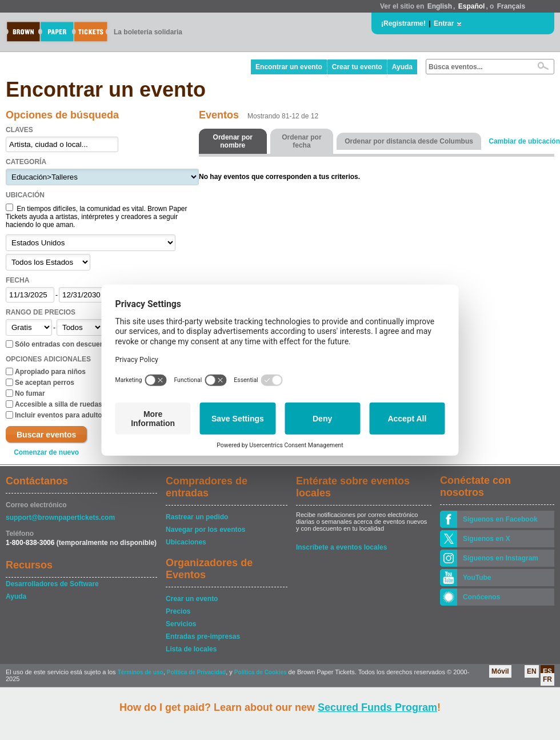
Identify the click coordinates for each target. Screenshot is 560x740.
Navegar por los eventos (205, 530)
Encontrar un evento (289, 67)
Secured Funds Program (377, 707)
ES (547, 671)
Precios (178, 611)
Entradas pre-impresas (203, 636)
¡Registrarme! (403, 23)
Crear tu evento (357, 67)
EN (532, 671)
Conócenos (481, 597)
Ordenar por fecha (301, 141)
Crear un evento (192, 599)
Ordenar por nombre (233, 141)
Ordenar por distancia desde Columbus (409, 141)
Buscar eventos (46, 435)
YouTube (477, 578)
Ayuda (402, 67)
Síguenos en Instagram (501, 558)
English (440, 6)
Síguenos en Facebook (500, 519)
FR (547, 679)
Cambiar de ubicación (524, 141)
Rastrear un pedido (197, 517)
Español (472, 6)
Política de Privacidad (196, 672)
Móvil (500, 671)
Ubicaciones (186, 542)
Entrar (444, 23)
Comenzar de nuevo (46, 452)
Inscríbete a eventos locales (341, 547)
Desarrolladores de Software (52, 584)
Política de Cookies (261, 672)
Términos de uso (141, 672)
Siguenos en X (487, 539)
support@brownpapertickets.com (60, 518)
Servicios (181, 624)
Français (511, 6)
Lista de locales (191, 649)
